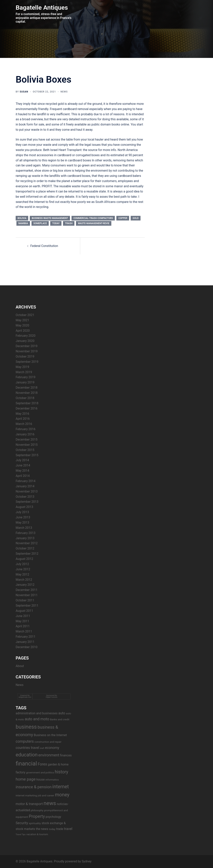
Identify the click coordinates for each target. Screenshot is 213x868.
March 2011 (24, 631)
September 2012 (27, 554)
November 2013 (27, 491)
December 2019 (27, 346)
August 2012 (24, 559)
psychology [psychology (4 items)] (53, 817)
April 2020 (23, 331)
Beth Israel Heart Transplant (62, 150)
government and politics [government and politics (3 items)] (40, 772)
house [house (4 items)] (40, 779)
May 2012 (22, 574)
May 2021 (22, 320)
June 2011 (23, 616)
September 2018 (27, 403)
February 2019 (26, 377)
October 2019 (25, 356)
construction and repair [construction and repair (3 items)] (48, 742)
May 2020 (22, 325)
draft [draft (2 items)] (42, 748)
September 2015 (27, 455)
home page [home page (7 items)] (26, 779)
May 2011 (22, 621)
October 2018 (25, 398)
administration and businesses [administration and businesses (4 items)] (37, 713)
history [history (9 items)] (61, 772)
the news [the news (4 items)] (42, 829)
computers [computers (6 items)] (25, 741)
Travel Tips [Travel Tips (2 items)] (21, 835)
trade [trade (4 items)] (60, 829)
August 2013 (24, 507)
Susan (24, 92)
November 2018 (27, 393)
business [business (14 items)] (26, 727)
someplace (40, 223)
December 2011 (27, 590)
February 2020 (26, 336)
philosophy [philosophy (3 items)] (37, 810)
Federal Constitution (44, 246)
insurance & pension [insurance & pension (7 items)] (34, 787)
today (56, 223)
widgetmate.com (25, 697)
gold (136, 218)
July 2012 (22, 564)
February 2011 (26, 637)
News (64, 92)
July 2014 (22, 460)
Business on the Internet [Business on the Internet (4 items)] (50, 735)
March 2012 (24, 580)
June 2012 (23, 569)
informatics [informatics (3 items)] (52, 780)
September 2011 (27, 606)
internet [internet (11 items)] (61, 787)
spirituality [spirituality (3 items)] (35, 823)
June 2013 (23, 517)
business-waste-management (50, 218)
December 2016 (27, 408)
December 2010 (27, 647)
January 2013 (25, 538)
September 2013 (27, 502)
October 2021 (25, 315)
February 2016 (26, 429)
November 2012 (27, 543)
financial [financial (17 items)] (26, 764)
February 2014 (26, 481)
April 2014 (23, 476)
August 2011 (24, 611)
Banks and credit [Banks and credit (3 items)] (60, 719)
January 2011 (25, 642)
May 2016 (22, 414)
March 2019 (24, 372)
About (20, 666)
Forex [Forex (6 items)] (42, 764)
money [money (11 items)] (62, 795)
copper (123, 218)
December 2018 (27, 388)
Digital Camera (52, 697)
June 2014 (23, 465)
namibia (23, 223)
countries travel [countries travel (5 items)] (27, 748)
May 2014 (22, 471)
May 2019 (22, 367)
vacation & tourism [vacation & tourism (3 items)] (37, 834)
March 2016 (24, 424)
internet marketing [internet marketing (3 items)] (26, 795)
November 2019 (27, 351)
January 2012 (25, 585)
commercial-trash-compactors (93, 218)
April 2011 (23, 626)
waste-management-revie (94, 223)
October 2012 (25, 548)
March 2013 (24, 528)
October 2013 (25, 497)
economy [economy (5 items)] (52, 748)
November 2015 (27, 445)
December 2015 (27, 440)
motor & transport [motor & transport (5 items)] (29, 804)
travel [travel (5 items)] (68, 829)
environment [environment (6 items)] (49, 755)
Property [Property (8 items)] (37, 816)
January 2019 (25, 382)
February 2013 (26, 533)
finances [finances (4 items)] (66, 755)
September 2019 (27, 362)
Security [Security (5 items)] (22, 823)
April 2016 (23, 419)
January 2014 (25, 486)
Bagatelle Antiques (42, 8)
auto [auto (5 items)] (62, 713)
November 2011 (27, 595)
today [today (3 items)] (52, 829)
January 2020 (25, 341)
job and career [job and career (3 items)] (46, 795)
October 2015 (25, 450)
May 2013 (22, 523)
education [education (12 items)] (27, 755)
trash (69, 223)
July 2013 (22, 512)
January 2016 (25, 434)
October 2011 (25, 600)
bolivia (22, 218)
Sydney (87, 861)
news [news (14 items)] (50, 803)
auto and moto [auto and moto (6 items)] (37, 719)
